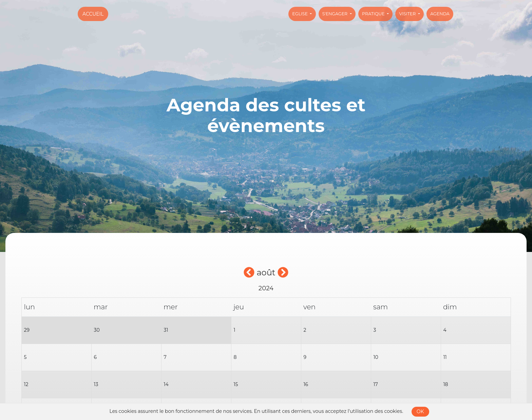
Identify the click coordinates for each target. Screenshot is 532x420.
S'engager (336, 14)
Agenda (440, 14)
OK (420, 412)
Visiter (408, 14)
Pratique (374, 14)
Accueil (93, 14)
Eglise (300, 14)
